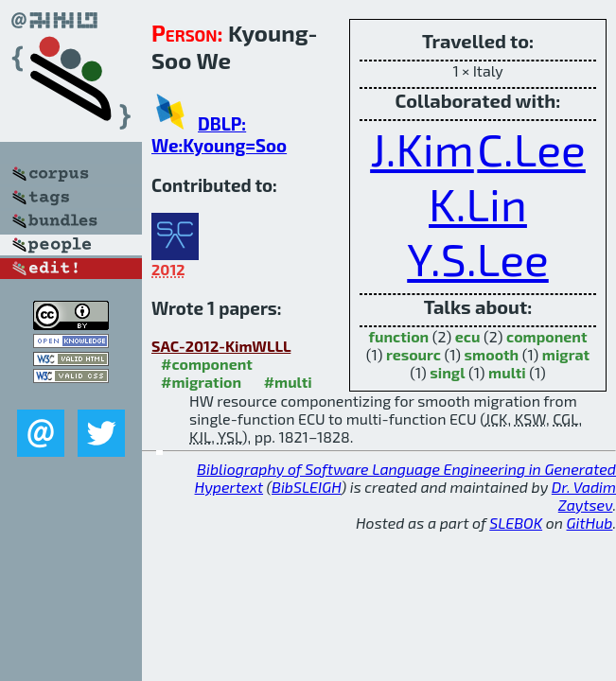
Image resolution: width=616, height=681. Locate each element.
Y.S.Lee (478, 258)
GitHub (590, 523)
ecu (468, 336)
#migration (201, 382)
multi (507, 372)
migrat (566, 354)
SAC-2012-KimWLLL (221, 346)
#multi (288, 382)
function (398, 336)
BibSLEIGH (306, 487)
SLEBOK (516, 523)
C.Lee (531, 148)
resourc (414, 354)
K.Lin (478, 203)
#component (207, 364)
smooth (492, 354)
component (546, 336)
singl (447, 372)
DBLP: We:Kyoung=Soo (219, 134)
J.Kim (422, 148)
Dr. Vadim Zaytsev (584, 496)
